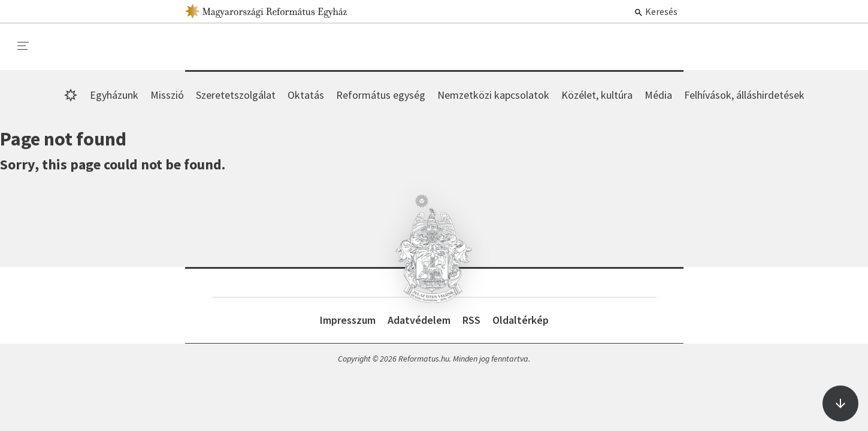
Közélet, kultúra (597, 95)
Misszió (167, 95)
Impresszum (348, 320)
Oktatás (306, 95)
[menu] (23, 46)
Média (658, 95)
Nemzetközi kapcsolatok (493, 95)
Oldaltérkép (521, 320)
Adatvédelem (419, 320)
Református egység (381, 95)
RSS (471, 320)
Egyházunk (114, 95)
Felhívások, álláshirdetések (744, 95)
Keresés (656, 11)
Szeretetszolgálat (236, 95)
